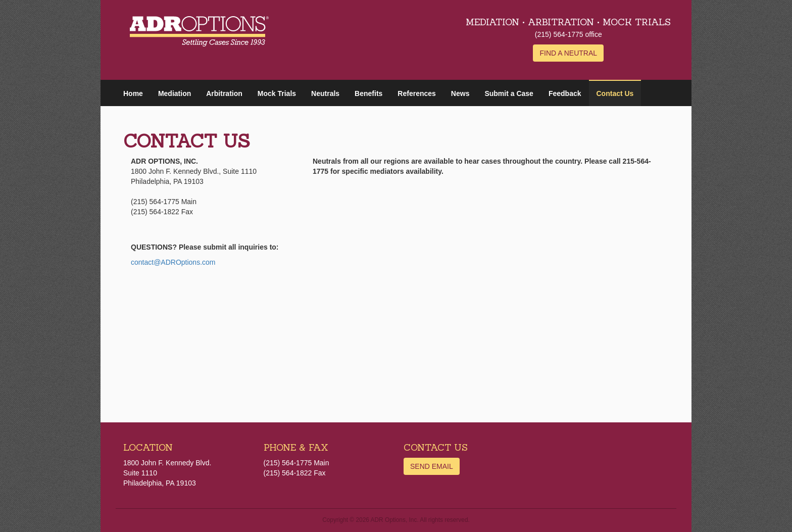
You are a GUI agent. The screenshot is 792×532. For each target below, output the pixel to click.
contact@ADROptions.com (173, 262)
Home (133, 93)
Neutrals (325, 93)
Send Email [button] (432, 466)
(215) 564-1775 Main (296, 463)
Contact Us (615, 93)
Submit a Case (509, 93)
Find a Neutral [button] (568, 53)
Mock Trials (277, 93)
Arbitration (224, 93)
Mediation (175, 93)
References (417, 93)
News (460, 93)
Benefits (368, 93)
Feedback (565, 93)
